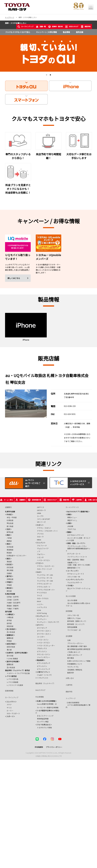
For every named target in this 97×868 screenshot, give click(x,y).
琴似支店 (9, 523)
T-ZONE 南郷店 (11, 659)
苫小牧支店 (10, 632)
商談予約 (86, 27)
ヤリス (8, 707)
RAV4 (38, 601)
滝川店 (8, 650)
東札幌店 (9, 570)
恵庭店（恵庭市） (12, 606)
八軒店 (8, 538)
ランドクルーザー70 (44, 578)
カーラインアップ (25, 27)
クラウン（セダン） (44, 528)
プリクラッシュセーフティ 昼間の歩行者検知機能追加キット (78, 548)
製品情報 (66, 32)
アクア (8, 704)
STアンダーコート (73, 554)
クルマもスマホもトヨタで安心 (18, 32)
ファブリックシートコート (76, 557)
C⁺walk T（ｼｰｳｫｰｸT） (44, 675)
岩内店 (8, 623)
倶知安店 (9, 626)
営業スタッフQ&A (73, 618)
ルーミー (9, 710)
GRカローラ (41, 510)
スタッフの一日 (72, 615)
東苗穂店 (9, 550)
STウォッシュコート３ (75, 574)
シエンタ (39, 557)
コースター (40, 637)
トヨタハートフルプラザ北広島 (17, 673)
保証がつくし (71, 520)
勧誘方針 (70, 673)
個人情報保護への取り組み (76, 646)
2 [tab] (50, 76)
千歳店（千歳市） (12, 609)
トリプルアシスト (42, 678)
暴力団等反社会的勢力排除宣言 (78, 649)
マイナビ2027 (72, 630)
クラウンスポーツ (43, 587)
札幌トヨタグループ (74, 655)
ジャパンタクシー (43, 657)
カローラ (39, 537)
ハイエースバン (42, 640)
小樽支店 (9, 617)
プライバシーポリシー (75, 643)
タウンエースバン (43, 654)
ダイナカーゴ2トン (43, 631)
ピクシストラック (43, 669)
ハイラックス (41, 607)
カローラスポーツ (12, 713)
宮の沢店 (9, 656)
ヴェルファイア (42, 548)
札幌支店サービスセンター (16, 556)
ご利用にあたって (73, 652)
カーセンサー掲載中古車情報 (47, 708)
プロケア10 (71, 529)
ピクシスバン (41, 651)
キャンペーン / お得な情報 (46, 32)
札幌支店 (9, 520)
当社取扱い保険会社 (74, 670)
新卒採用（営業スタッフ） (76, 621)
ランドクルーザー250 (44, 575)
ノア (38, 551)
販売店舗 (80, 32)
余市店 (8, 620)
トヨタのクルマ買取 (44, 728)
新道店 (8, 553)
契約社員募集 (71, 627)
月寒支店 (9, 579)
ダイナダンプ (41, 628)
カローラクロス (42, 598)
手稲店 (8, 585)
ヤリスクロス (41, 593)
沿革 (68, 640)
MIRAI (38, 540)
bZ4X (38, 610)
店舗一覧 (41, 27)
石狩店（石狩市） (12, 597)
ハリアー (39, 604)
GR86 (38, 513)
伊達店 (8, 641)
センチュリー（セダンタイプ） (48, 622)
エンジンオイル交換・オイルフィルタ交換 (78, 539)
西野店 (8, 541)
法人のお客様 (71, 600)
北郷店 (8, 573)
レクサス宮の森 (12, 679)
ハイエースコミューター (46, 645)
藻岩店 (8, 562)
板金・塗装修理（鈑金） (76, 560)
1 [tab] (46, 76)
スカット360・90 (73, 577)
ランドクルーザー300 (44, 581)
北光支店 (9, 547)
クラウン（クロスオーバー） (47, 531)
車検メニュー (71, 517)
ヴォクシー (40, 554)
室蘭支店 (9, 638)
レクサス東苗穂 (12, 682)
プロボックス (41, 648)
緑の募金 (70, 658)
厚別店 (8, 591)
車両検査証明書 (42, 719)
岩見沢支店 (10, 647)
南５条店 (9, 526)
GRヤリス (40, 507)
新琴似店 (9, 532)
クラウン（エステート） (45, 566)
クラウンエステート (44, 584)
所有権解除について (74, 664)
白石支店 (9, 567)
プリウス (39, 534)
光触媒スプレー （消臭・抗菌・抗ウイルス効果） (78, 564)
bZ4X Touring (41, 613)
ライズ (39, 596)
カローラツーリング (44, 569)
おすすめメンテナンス (75, 535)
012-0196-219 (70, 406)
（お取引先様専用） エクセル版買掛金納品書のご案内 (78, 705)
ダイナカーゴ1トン (43, 634)
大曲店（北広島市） (13, 603)
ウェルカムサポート (74, 582)
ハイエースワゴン (43, 560)
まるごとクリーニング (44, 716)
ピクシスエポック (43, 663)
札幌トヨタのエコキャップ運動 (78, 661)
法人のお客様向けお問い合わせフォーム (78, 604)
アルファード (41, 546)
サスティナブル (72, 667)
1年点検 (69, 526)
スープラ (39, 516)
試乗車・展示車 (55, 27)
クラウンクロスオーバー (45, 590)
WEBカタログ (72, 27)
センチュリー (41, 619)
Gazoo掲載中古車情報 (44, 704)
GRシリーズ (40, 522)
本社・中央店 (11, 517)
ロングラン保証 (42, 722)
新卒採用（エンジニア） (76, 624)
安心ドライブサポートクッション (78, 590)
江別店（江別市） (12, 600)
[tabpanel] (48, 53)
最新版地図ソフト (73, 568)
